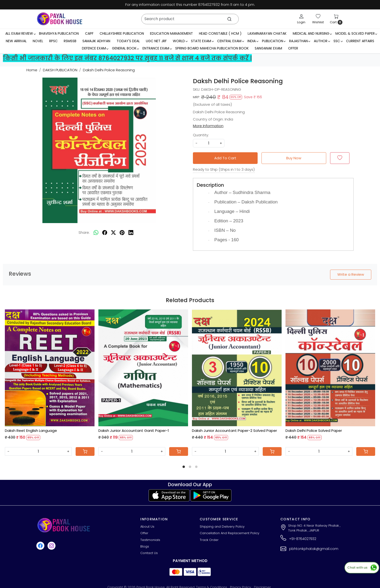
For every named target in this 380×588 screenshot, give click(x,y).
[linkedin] (131, 233)
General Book (125, 48)
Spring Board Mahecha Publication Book (212, 48)
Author (322, 41)
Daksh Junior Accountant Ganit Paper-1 (134, 431)
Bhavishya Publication (59, 33)
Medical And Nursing (312, 33)
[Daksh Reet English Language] (50, 368)
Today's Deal (128, 41)
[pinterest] (122, 233)
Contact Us (149, 553)
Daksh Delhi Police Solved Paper (314, 431)
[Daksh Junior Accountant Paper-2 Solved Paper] (237, 368)
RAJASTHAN (300, 41)
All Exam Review (20, 33)
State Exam (202, 41)
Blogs (145, 546)
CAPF (89, 33)
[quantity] (209, 143)
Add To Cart (225, 158)
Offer (293, 48)
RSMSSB (70, 41)
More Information (208, 126)
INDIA (253, 41)
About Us (147, 527)
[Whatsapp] (96, 233)
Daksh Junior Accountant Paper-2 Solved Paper (234, 431)
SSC (338, 41)
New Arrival (16, 41)
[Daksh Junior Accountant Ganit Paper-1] (143, 368)
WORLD (180, 41)
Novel (38, 41)
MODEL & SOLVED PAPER (356, 33)
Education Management (171, 33)
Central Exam (230, 41)
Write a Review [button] (351, 274)
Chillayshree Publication (122, 33)
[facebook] (105, 233)
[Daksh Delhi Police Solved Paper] (330, 368)
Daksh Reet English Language (31, 431)
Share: (84, 232)
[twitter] (113, 233)
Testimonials (150, 540)
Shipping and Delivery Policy (222, 527)
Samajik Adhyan (96, 41)
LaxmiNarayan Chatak (267, 33)
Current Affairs (360, 41)
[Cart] (85, 451)
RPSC (53, 41)
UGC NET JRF (156, 41)
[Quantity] (38, 451)
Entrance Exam (157, 48)
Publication (274, 41)
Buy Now (294, 158)
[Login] (301, 19)
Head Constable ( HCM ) (220, 33)
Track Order (209, 540)
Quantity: (201, 135)
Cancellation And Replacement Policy (230, 533)
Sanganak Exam (268, 48)
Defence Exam (95, 48)
